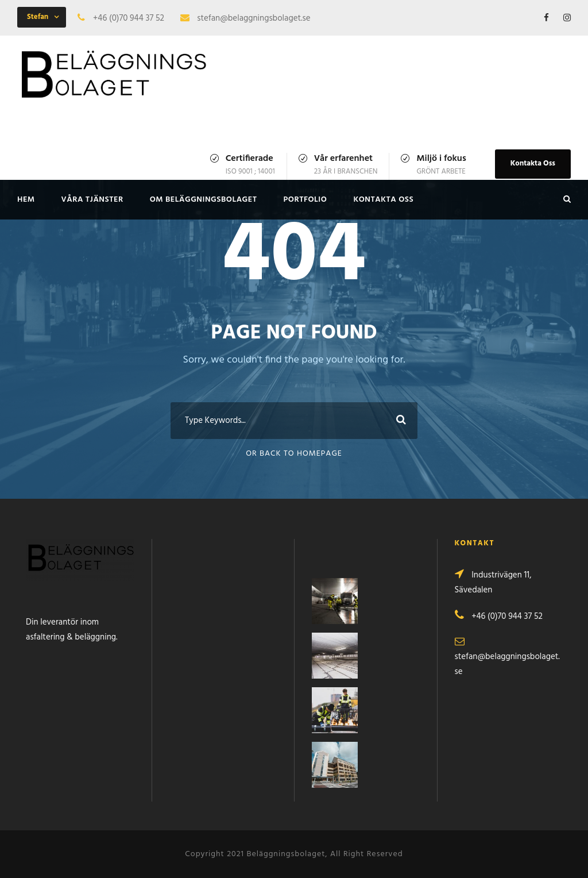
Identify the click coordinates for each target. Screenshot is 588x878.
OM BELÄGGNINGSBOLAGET (204, 200)
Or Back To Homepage (294, 454)
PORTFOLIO (305, 200)
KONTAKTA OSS (383, 200)
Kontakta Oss (533, 163)
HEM (26, 200)
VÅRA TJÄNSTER (92, 200)
